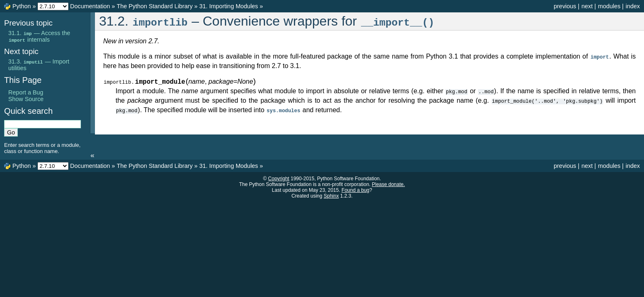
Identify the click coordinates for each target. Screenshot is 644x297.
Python (22, 6)
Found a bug (355, 190)
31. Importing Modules (229, 6)
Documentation (90, 6)
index (633, 6)
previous (565, 6)
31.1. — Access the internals (39, 36)
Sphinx (331, 196)
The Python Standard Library (155, 6)
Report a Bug (26, 92)
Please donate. (388, 184)
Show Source (26, 99)
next (587, 6)
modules (609, 6)
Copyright (278, 179)
